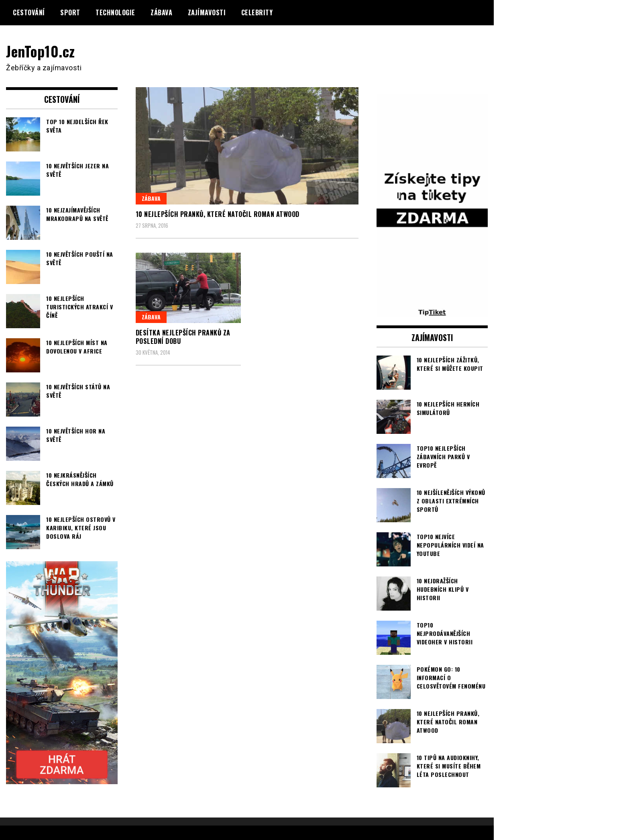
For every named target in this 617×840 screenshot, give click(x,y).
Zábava (161, 12)
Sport (70, 12)
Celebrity (257, 12)
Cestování (29, 12)
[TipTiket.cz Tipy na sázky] (432, 312)
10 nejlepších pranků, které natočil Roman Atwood (218, 214)
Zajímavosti (207, 12)
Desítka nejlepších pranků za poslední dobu (183, 337)
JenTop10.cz (41, 51)
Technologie (115, 12)
